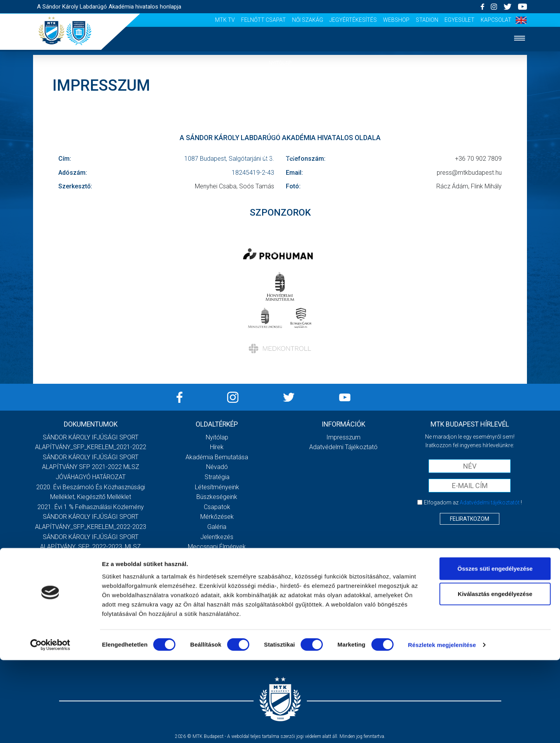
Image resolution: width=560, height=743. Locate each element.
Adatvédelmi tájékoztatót (490, 502)
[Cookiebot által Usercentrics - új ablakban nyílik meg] (50, 728)
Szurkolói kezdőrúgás (217, 557)
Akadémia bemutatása (217, 457)
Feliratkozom (470, 519)
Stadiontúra (217, 566)
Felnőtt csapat (263, 20)
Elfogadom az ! (473, 502)
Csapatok (280, 134)
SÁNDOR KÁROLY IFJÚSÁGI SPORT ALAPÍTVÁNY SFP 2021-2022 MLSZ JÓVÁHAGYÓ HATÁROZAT (91, 467)
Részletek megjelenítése (442, 728)
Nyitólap (280, 63)
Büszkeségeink (217, 497)
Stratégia (217, 477)
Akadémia (280, 110)
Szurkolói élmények (280, 229)
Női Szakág (308, 20)
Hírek (280, 87)
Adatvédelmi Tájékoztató (343, 447)
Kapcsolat (496, 20)
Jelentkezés (280, 205)
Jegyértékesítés (353, 20)
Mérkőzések (280, 157)
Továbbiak (91, 590)
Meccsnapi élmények (217, 547)
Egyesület (459, 20)
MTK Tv (225, 20)
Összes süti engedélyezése (495, 651)
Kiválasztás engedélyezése (495, 677)
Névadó (217, 467)
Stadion (427, 20)
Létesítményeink (217, 487)
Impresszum (343, 437)
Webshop (396, 20)
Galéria (280, 181)
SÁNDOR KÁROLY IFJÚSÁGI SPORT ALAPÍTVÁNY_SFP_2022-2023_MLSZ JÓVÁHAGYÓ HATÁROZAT (90, 547)
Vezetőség (280, 252)
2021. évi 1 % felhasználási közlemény (91, 507)
